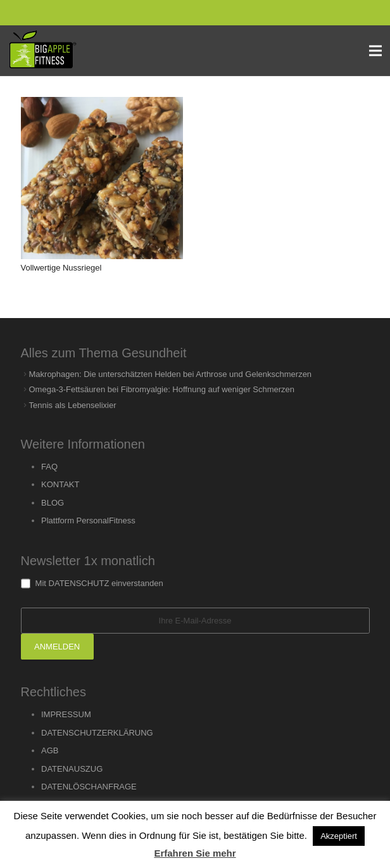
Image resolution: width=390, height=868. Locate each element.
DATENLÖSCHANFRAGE (89, 787)
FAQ (49, 467)
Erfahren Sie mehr (195, 853)
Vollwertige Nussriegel (61, 268)
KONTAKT (60, 484)
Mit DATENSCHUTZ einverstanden (92, 583)
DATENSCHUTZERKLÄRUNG (97, 733)
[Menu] (376, 51)
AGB (50, 750)
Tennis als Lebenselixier (73, 405)
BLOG (53, 503)
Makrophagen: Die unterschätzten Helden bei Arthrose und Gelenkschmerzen (171, 374)
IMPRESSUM (66, 714)
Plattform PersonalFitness (88, 520)
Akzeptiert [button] (339, 836)
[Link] (42, 51)
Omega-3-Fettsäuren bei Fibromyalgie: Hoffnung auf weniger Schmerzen (162, 389)
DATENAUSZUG (72, 769)
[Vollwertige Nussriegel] (102, 178)
